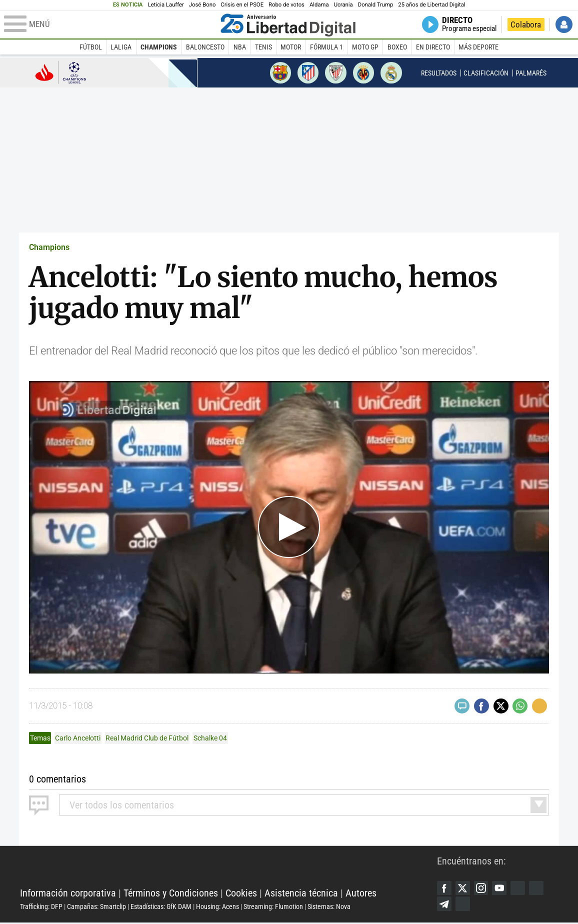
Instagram (482, 888)
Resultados (439, 73)
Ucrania (343, 5)
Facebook (444, 888)
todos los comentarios (122, 805)
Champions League (61, 72)
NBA (240, 47)
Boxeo (397, 47)
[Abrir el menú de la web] (110, 24)
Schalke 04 (210, 738)
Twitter (463, 888)
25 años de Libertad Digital (431, 5)
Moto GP (365, 47)
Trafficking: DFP (41, 907)
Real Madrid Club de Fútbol (147, 738)
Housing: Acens (217, 907)
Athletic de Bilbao (335, 72)
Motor (291, 47)
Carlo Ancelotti (78, 738)
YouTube (501, 888)
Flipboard (539, 888)
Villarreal (363, 72)
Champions (159, 47)
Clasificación (486, 73)
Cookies (241, 893)
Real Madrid (391, 72)
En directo (433, 47)
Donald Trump (376, 5)
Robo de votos (286, 5)
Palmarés (531, 73)
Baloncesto (205, 47)
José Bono (202, 5)
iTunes (463, 905)
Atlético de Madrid (308, 72)
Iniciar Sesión (564, 24)
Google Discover (520, 888)
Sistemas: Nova (329, 907)
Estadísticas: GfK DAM (161, 907)
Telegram (444, 905)
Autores (361, 893)
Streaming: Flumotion (273, 907)
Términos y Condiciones (171, 893)
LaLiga (121, 47)
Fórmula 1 (326, 47)
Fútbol (91, 47)
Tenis (263, 47)
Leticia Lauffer (166, 5)
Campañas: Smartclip (96, 907)
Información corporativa (68, 893)
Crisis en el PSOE (242, 5)
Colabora (526, 24)
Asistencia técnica (301, 893)
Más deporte (478, 47)
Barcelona (280, 72)
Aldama (319, 5)
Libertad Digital (228, 868)
